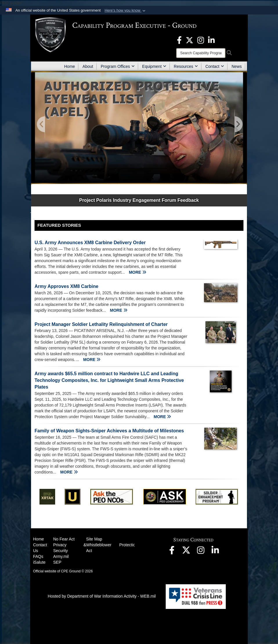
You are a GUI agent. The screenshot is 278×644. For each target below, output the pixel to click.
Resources (186, 66)
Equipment (154, 66)
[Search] (201, 53)
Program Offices (118, 66)
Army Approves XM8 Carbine (66, 286)
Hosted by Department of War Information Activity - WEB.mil (102, 596)
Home (69, 66)
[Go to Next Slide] (238, 125)
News (237, 66)
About (88, 66)
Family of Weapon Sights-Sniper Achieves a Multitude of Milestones (109, 431)
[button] (126, 10)
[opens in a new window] (179, 40)
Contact (215, 66)
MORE (138, 272)
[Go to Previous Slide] (41, 125)
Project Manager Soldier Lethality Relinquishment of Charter (101, 324)
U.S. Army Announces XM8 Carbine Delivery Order (90, 243)
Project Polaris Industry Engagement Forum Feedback (139, 200)
